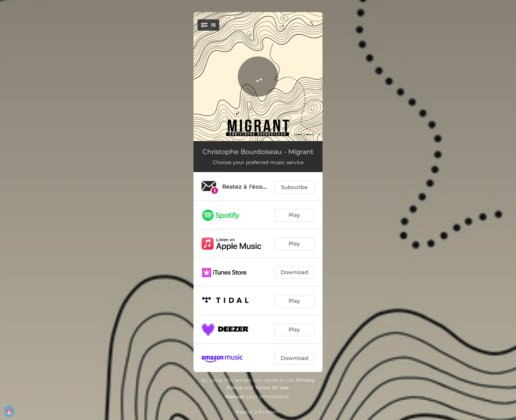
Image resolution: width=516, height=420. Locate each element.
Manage (235, 396)
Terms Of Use (272, 388)
